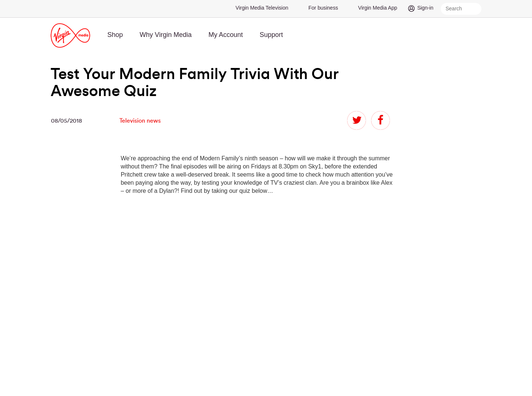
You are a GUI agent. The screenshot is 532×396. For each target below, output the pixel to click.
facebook (381, 120)
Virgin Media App (378, 8)
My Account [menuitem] (226, 35)
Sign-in (425, 8)
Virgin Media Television (262, 8)
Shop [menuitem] (115, 35)
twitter (357, 120)
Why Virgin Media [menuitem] (166, 35)
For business (323, 8)
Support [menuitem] (271, 35)
